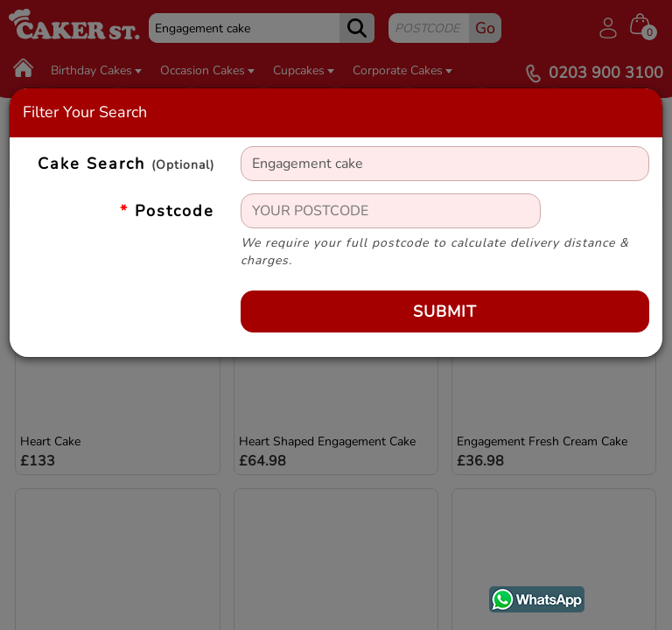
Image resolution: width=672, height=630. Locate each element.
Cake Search (126, 164)
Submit (445, 311)
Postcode (167, 211)
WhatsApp (524, 596)
